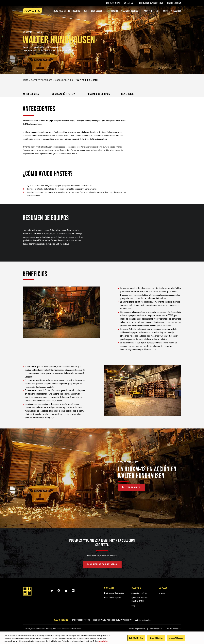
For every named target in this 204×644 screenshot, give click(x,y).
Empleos (162, 593)
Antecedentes (31, 94)
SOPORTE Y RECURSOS (172, 11)
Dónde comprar (113, 3)
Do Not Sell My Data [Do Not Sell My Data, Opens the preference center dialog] (136, 639)
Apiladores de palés (143, 620)
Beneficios (127, 94)
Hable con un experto (113, 597)
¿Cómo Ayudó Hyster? (63, 94)
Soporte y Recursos (42, 80)
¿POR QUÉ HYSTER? (151, 11)
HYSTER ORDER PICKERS (81, 620)
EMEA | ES (130, 3)
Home (25, 80)
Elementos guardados (151, 3)
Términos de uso (156, 629)
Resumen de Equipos (98, 94)
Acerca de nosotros (139, 593)
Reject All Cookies (156, 639)
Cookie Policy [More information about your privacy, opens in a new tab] (103, 642)
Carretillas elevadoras (95, 11)
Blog (133, 605)
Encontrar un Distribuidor (114, 593)
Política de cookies (174, 629)
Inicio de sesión (174, 3)
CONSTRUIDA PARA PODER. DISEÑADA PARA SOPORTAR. (113, 620)
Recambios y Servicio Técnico (125, 11)
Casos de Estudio (64, 80)
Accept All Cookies (176, 639)
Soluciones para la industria (66, 11)
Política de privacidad (137, 629)
